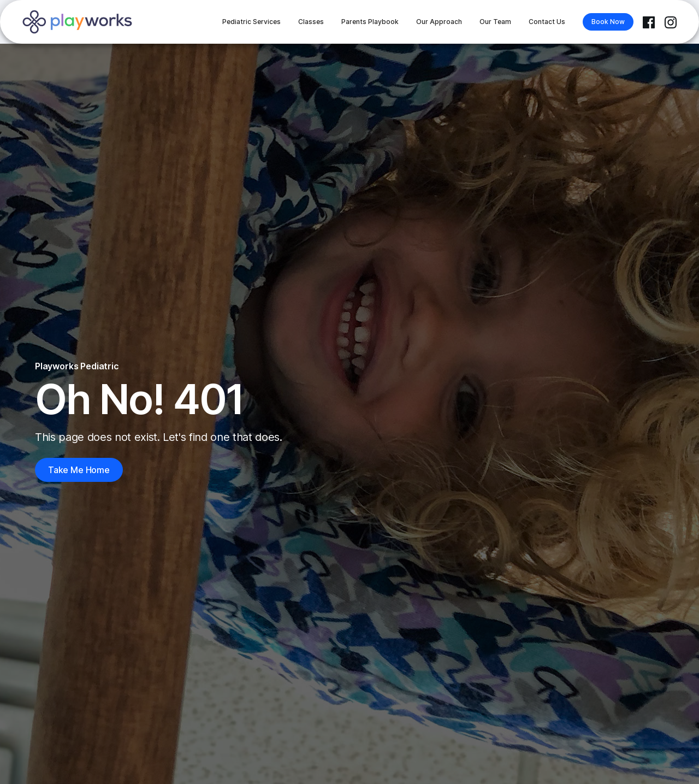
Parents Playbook (370, 22)
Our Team (495, 22)
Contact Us (547, 22)
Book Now (608, 22)
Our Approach (439, 22)
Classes (311, 22)
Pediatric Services (251, 22)
